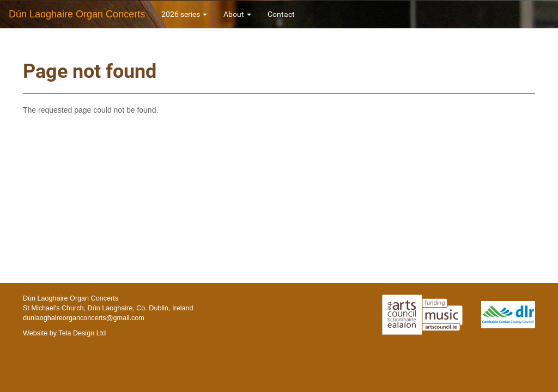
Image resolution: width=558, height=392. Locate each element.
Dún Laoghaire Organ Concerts (77, 14)
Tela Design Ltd (82, 333)
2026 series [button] (184, 14)
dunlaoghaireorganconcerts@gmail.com (84, 318)
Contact (281, 14)
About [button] (237, 14)
